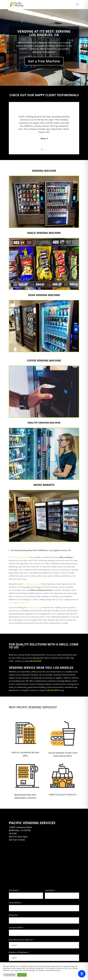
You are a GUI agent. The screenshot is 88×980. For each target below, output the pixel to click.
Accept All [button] (22, 975)
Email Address (15, 903)
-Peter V (44, 139)
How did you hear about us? (21, 940)
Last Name (49, 890)
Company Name (16, 927)
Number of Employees (18, 952)
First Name (14, 890)
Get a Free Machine (44, 61)
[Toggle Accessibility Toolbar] (82, 974)
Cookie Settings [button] (10, 975)
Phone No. (13, 915)
